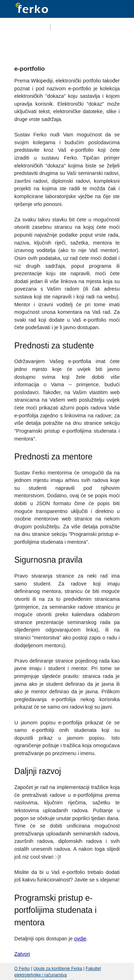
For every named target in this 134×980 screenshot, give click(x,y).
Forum (81, 45)
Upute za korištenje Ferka (58, 969)
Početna (28, 45)
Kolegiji (56, 45)
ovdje (80, 939)
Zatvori (22, 954)
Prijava (113, 27)
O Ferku (22, 969)
